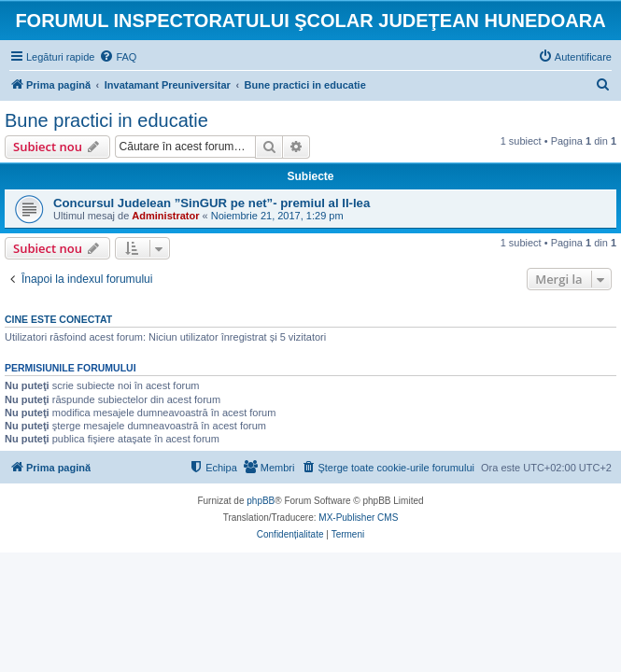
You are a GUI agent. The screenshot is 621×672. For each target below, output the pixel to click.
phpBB (261, 501)
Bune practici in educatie (106, 120)
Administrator (165, 216)
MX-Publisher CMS (358, 518)
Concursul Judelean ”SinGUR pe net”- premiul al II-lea (212, 203)
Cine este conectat (58, 319)
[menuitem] (118, 57)
